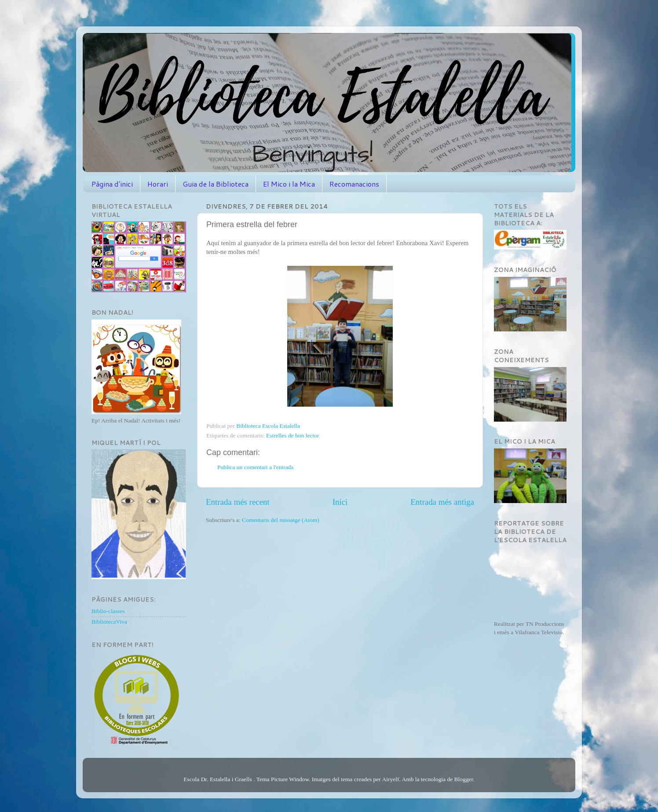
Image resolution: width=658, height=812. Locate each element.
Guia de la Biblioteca (216, 184)
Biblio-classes (108, 611)
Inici (340, 502)
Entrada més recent (238, 502)
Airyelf (390, 779)
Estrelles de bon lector (292, 435)
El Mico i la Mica (289, 184)
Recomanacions (354, 184)
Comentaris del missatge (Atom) (281, 520)
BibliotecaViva (109, 622)
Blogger (464, 779)
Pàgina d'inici (112, 184)
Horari (158, 184)
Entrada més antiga (442, 502)
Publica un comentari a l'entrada (255, 467)
